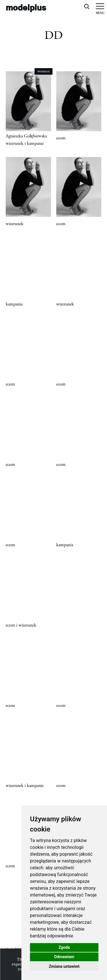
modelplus (26, 7)
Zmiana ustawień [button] (64, 966)
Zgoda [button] (64, 947)
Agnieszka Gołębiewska (26, 136)
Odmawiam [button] (64, 957)
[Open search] (86, 6)
